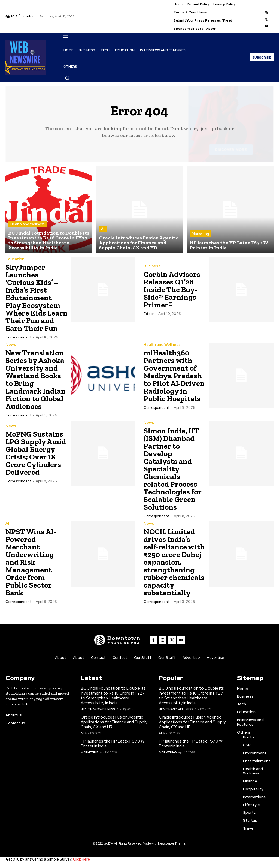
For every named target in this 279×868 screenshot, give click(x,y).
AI (103, 229)
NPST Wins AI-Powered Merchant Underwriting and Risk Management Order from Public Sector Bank (31, 562)
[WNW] (117, 640)
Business (152, 266)
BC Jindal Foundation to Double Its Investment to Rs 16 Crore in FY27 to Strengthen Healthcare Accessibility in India (113, 696)
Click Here (81, 859)
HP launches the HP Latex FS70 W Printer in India (113, 744)
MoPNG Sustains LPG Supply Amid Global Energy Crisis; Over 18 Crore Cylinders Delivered (36, 453)
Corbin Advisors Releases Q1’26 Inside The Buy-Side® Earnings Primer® (172, 289)
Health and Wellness (27, 224)
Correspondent (18, 337)
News (11, 344)
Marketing (200, 234)
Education (15, 259)
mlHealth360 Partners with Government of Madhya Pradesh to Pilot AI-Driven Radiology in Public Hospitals (174, 376)
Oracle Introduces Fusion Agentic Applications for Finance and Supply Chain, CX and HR (114, 722)
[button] (67, 78)
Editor (149, 314)
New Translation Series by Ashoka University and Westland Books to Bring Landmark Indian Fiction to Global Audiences (36, 379)
